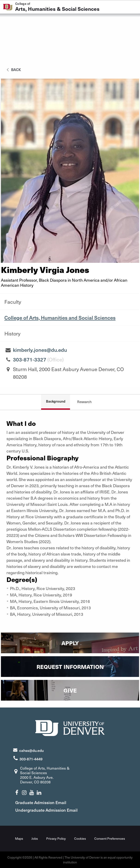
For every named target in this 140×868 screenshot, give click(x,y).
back (13, 69)
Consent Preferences (110, 838)
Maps (19, 838)
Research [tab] (84, 402)
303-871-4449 (31, 759)
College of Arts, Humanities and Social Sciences (60, 318)
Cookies (80, 838)
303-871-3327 (30, 359)
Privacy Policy (56, 838)
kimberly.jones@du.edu (40, 350)
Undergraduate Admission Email (46, 810)
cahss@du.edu (31, 750)
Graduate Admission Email (41, 802)
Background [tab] (56, 401)
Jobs (35, 838)
